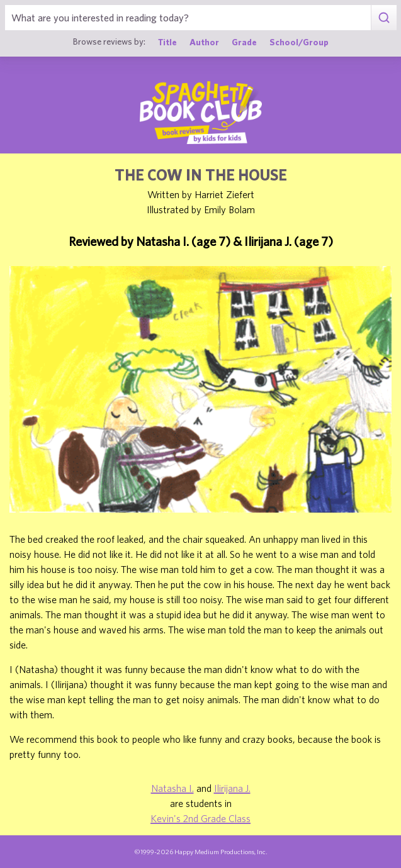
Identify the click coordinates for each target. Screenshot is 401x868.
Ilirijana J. (232, 788)
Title (167, 42)
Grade (244, 42)
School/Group (299, 42)
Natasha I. (172, 788)
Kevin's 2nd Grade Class (200, 818)
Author (204, 42)
